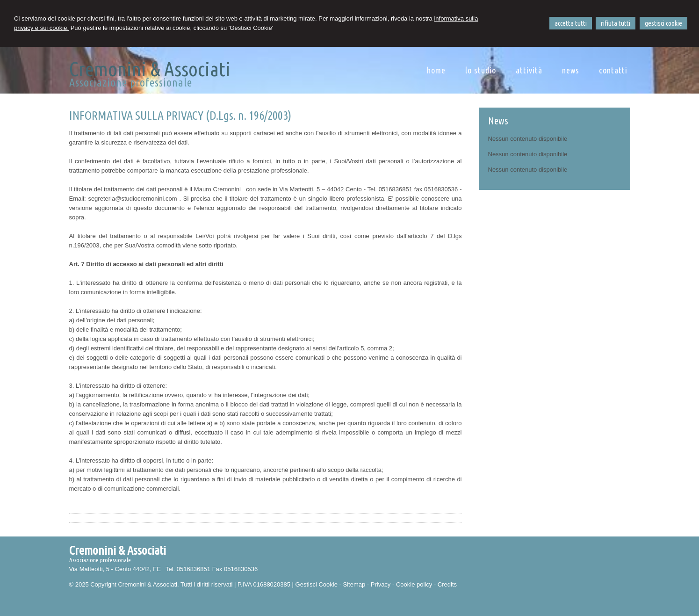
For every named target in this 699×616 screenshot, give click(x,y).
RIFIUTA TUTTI (616, 23)
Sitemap (354, 584)
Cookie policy (414, 584)
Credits (447, 584)
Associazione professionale (130, 83)
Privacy (381, 584)
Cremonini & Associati (149, 69)
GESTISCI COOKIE (663, 23)
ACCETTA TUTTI (571, 23)
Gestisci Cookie (317, 584)
